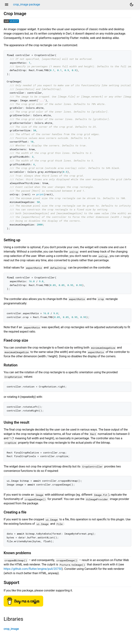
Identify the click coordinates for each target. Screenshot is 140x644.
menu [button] (7, 5)
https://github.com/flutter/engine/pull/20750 (33, 569)
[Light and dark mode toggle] (132, 5)
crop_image (11, 629)
